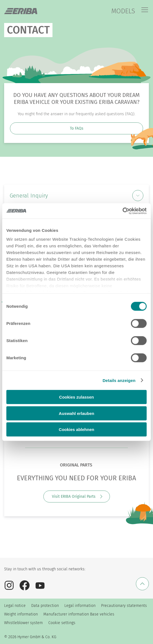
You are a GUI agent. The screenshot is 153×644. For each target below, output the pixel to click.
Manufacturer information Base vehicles (79, 614)
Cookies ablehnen (76, 429)
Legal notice (15, 606)
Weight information (21, 614)
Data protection (45, 606)
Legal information (80, 606)
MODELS (123, 11)
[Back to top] (142, 584)
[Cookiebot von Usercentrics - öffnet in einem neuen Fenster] (122, 211)
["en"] (21, 11)
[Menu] (145, 10)
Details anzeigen (119, 380)
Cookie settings (62, 623)
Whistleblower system (23, 623)
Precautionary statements (124, 606)
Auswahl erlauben (76, 413)
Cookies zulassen (76, 397)
